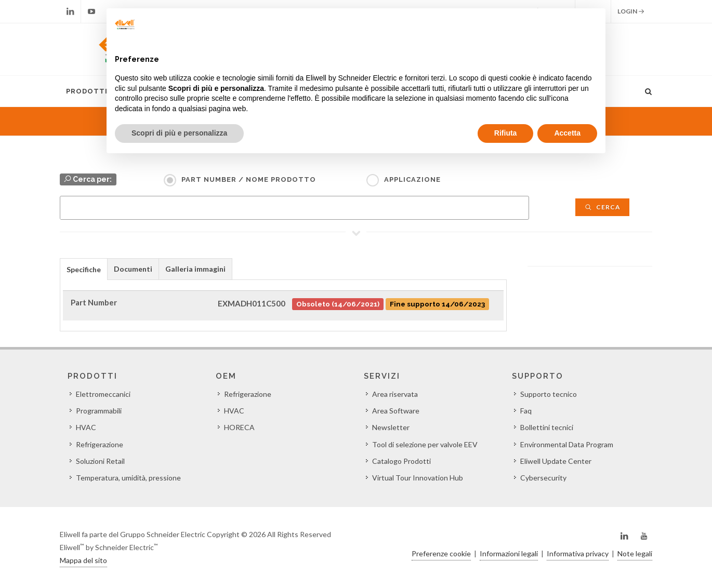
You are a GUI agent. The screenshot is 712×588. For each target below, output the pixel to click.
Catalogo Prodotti (401, 461)
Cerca (602, 207)
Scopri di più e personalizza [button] (179, 133)
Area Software (396, 411)
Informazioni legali (509, 553)
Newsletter (391, 427)
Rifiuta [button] (506, 133)
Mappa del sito (83, 560)
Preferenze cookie (441, 553)
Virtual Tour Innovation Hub (418, 478)
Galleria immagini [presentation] (195, 269)
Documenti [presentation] (133, 269)
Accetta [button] (567, 133)
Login (631, 11)
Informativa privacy (578, 553)
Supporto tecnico (549, 394)
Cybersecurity (543, 478)
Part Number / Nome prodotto (249, 179)
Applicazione (412, 179)
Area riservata (395, 394)
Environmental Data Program (567, 444)
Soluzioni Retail (100, 461)
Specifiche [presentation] (84, 269)
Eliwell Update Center (556, 461)
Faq (526, 411)
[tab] (84, 269)
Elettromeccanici (103, 394)
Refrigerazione (100, 444)
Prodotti (87, 91)
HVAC (86, 427)
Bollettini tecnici (547, 427)
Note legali (635, 553)
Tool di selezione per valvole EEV (425, 444)
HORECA (239, 427)
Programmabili (99, 411)
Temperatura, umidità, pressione (128, 478)
